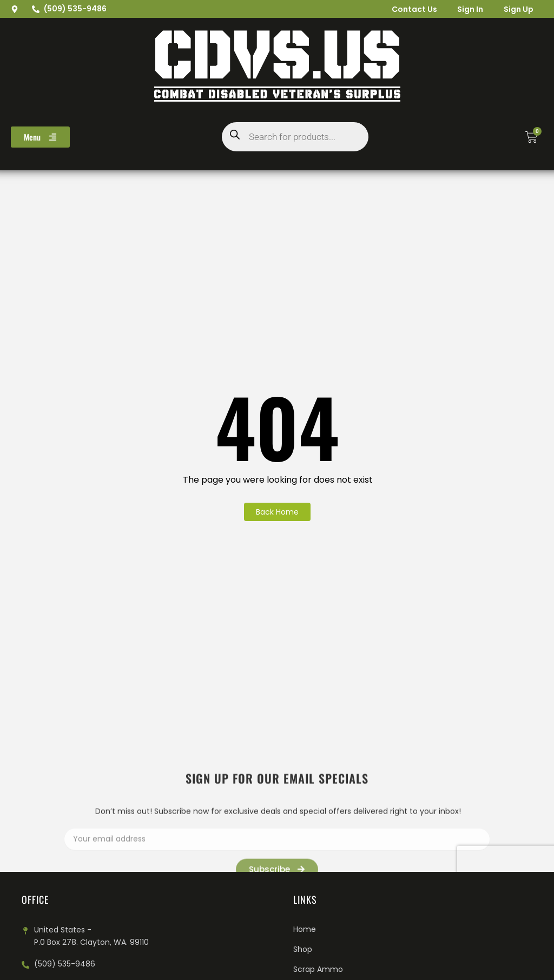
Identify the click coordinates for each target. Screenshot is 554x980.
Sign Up (517, 9)
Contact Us (411, 9)
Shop (303, 949)
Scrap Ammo (318, 969)
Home (305, 929)
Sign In (468, 9)
